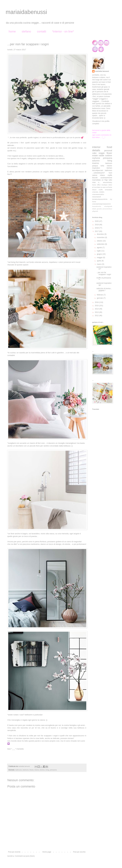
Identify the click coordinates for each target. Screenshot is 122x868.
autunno (96, 161)
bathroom (19, 770)
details (96, 150)
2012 (97, 316)
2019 (97, 225)
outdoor (109, 156)
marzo (100, 264)
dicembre (101, 234)
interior (37, 770)
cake (94, 153)
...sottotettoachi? (98, 173)
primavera (53, 770)
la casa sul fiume (106, 187)
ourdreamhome (106, 178)
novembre (101, 237)
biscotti (95, 178)
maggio (100, 258)
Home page (47, 852)
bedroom (26, 770)
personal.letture (107, 209)
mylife (110, 175)
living (47, 770)
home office (96, 185)
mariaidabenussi (26, 12)
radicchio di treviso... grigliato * (104, 290)
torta (102, 166)
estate (95, 156)
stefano (26, 31)
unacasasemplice (98, 194)
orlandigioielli (108, 206)
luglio (99, 251)
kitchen (42, 770)
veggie (102, 153)
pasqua (95, 166)
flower (31, 770)
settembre (101, 244)
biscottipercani (98, 170)
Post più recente (14, 852)
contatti (42, 31)
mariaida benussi (102, 71)
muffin (101, 190)
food (109, 147)
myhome (96, 158)
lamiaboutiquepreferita (100, 199)
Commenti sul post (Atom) (25, 856)
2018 (97, 228)
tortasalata (109, 190)
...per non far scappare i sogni (104, 273)
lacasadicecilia (97, 206)
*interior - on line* (63, 31)
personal (108, 151)
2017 (97, 231)
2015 (97, 306)
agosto (100, 248)
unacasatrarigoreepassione (101, 204)
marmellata (96, 180)
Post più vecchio (79, 852)
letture (94, 190)
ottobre (100, 241)
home (12, 31)
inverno (96, 163)
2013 (97, 312)
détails (94, 209)
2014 (97, 309)
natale (102, 156)
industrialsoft (97, 197)
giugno (100, 254)
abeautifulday (108, 182)
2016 (97, 302)
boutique (104, 185)
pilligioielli (95, 211)
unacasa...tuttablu (98, 192)
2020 (97, 221)
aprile (99, 261)
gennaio (100, 298)
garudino (99, 209)
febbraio (100, 295)
